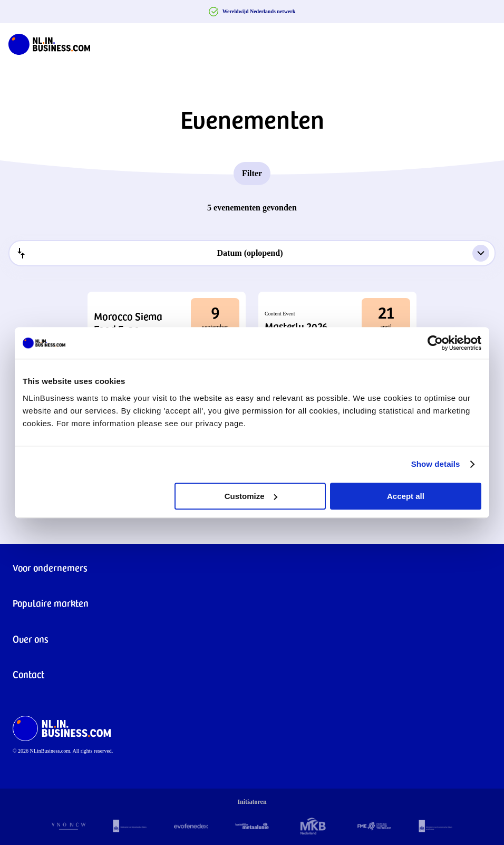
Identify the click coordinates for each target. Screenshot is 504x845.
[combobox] (252, 253)
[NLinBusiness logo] (49, 42)
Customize (251, 496)
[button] (167, 322)
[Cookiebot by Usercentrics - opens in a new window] (435, 343)
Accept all (406, 496)
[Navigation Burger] (487, 42)
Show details (436, 464)
